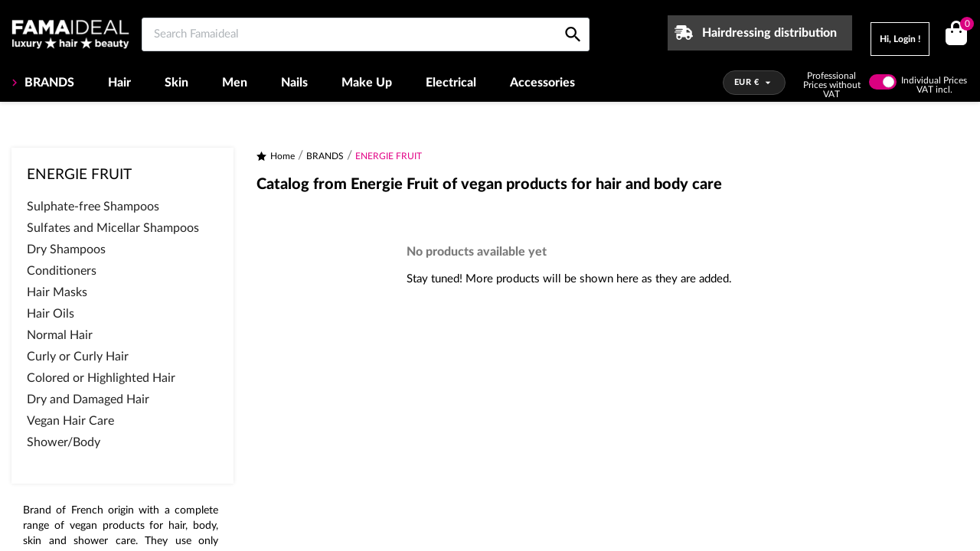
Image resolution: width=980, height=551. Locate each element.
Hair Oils (51, 314)
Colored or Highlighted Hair (101, 378)
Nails (294, 83)
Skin (176, 83)
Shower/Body (64, 442)
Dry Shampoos (66, 249)
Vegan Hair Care (70, 421)
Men (235, 83)
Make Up (367, 83)
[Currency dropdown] (755, 83)
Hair (119, 83)
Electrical (451, 83)
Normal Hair (60, 335)
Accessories (542, 83)
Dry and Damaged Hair (88, 399)
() (964, 26)
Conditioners (62, 271)
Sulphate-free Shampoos (93, 207)
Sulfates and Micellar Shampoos (113, 228)
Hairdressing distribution (769, 33)
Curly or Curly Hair (78, 357)
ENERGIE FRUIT (79, 175)
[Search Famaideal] (366, 34)
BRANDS (48, 83)
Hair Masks (57, 292)
